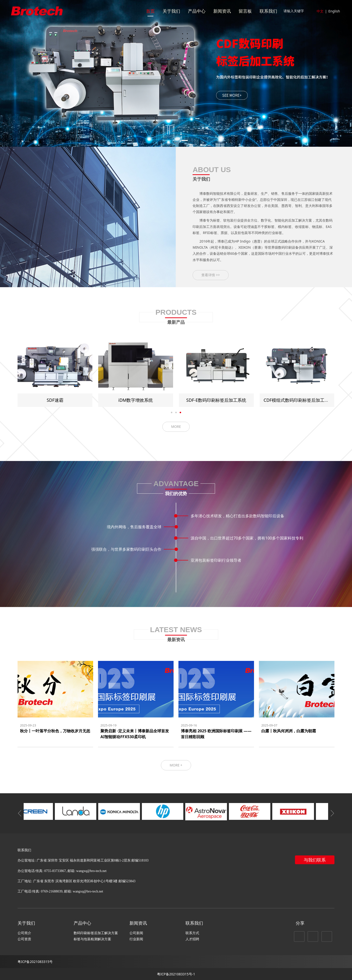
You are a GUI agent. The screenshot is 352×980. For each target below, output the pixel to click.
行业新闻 (136, 939)
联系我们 (268, 11)
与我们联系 (315, 860)
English (334, 11)
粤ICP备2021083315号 (35, 962)
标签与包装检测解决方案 (92, 939)
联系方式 (192, 933)
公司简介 (24, 933)
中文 (320, 11)
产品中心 (197, 11)
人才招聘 (192, 939)
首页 (150, 11)
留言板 (245, 11)
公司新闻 (136, 933)
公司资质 (24, 939)
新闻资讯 (222, 11)
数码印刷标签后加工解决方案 (96, 933)
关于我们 (171, 11)
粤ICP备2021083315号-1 (176, 974)
